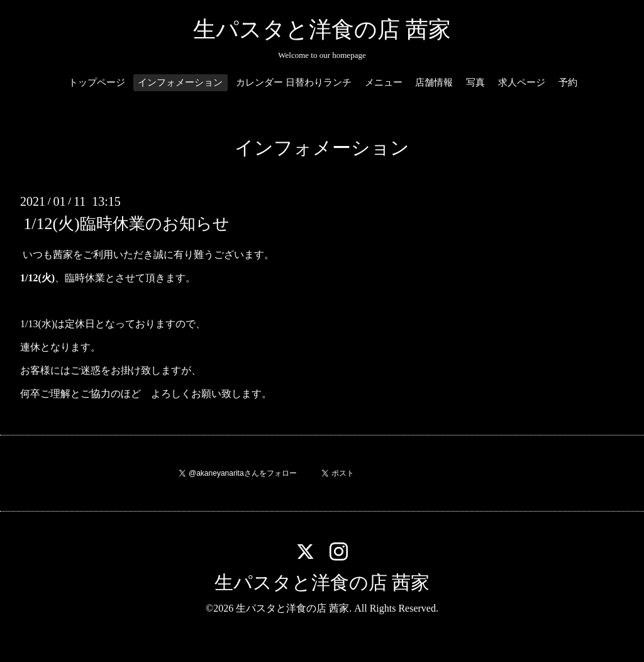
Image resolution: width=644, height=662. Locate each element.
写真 (475, 82)
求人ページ (522, 82)
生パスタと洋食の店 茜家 (322, 30)
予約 (568, 82)
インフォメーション (180, 82)
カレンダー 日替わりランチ (294, 82)
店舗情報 (434, 82)
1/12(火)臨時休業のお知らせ (126, 224)
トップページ (97, 82)
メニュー (384, 82)
